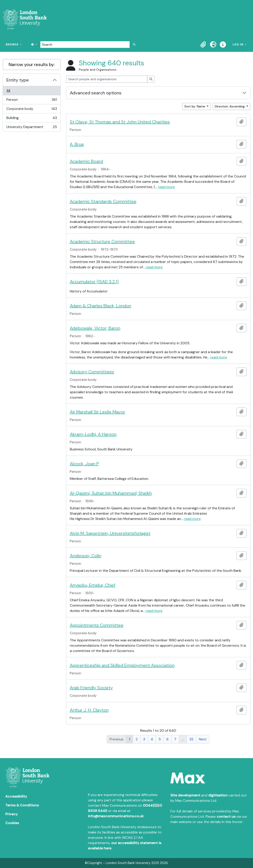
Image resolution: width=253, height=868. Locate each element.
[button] (203, 45)
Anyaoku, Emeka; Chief (93, 585)
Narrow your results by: (32, 64)
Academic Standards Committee (103, 201)
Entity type (18, 80)
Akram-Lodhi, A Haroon (93, 434)
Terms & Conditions (22, 805)
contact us (226, 816)
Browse (13, 44)
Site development (185, 795)
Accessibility (16, 796)
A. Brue (77, 144)
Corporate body (32, 110)
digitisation (218, 795)
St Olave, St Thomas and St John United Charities (120, 122)
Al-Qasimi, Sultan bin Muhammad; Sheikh (111, 493)
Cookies (12, 823)
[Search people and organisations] (107, 79)
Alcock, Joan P (84, 464)
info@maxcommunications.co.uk (116, 816)
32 (191, 739)
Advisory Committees (92, 372)
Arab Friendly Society (91, 688)
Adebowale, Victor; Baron (95, 328)
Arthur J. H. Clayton (89, 710)
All (8, 90)
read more (166, 187)
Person (32, 101)
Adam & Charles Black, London (100, 306)
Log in (238, 44)
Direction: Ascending (230, 106)
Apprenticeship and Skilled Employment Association (122, 665)
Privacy (12, 814)
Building (32, 119)
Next (203, 739)
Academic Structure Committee (102, 241)
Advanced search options (96, 93)
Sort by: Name (195, 106)
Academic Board (86, 161)
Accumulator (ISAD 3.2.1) (94, 282)
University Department (32, 128)
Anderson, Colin (86, 556)
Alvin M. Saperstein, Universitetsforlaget (110, 533)
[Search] (85, 45)
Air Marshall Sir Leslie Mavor (97, 412)
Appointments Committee (97, 625)
